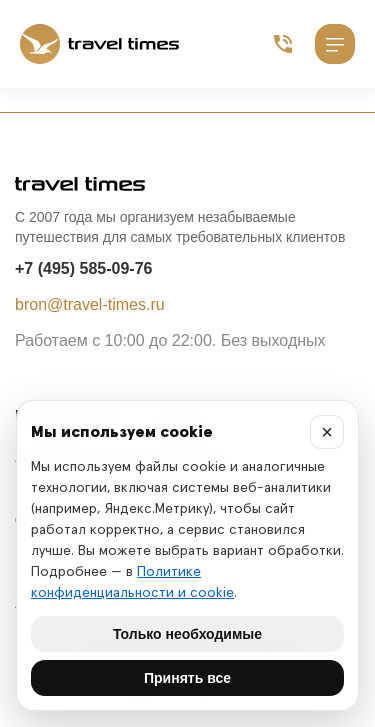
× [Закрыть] (327, 432)
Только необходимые (187, 634)
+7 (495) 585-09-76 (83, 268)
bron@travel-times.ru (90, 304)
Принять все (187, 678)
